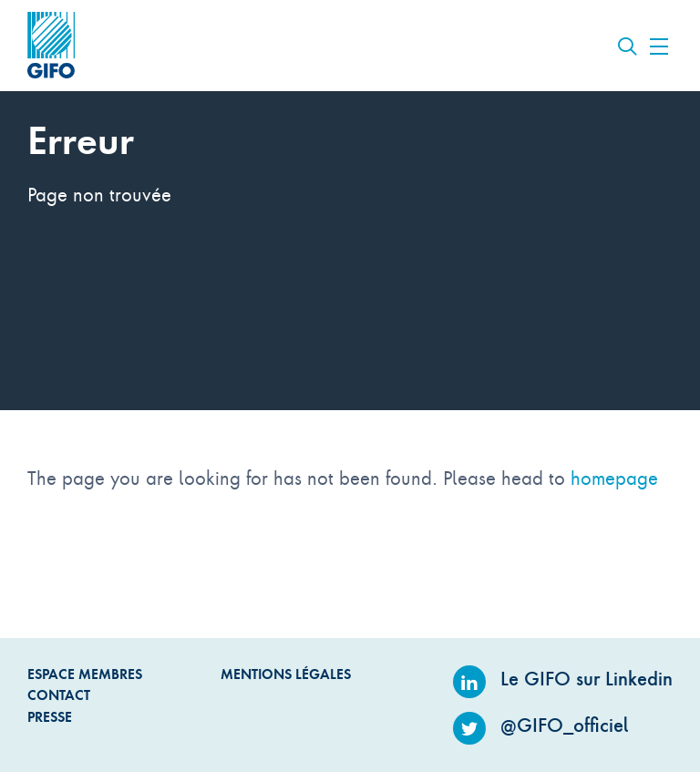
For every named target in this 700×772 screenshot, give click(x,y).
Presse (50, 717)
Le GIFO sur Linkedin (563, 679)
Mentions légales (286, 674)
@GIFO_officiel (541, 725)
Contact (59, 695)
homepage (614, 478)
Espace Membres (85, 674)
